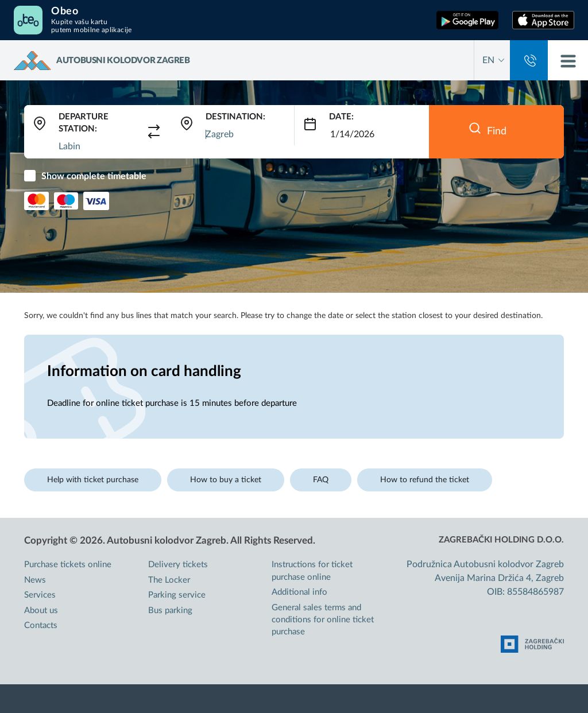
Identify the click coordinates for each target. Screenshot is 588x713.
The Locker (169, 580)
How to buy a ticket (226, 480)
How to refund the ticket (425, 480)
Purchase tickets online (68, 565)
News (35, 580)
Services (40, 595)
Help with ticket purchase (93, 480)
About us (41, 611)
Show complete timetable (94, 176)
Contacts (41, 625)
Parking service (177, 595)
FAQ (321, 480)
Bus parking (170, 611)
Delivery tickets (178, 565)
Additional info (299, 592)
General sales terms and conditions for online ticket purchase (323, 620)
